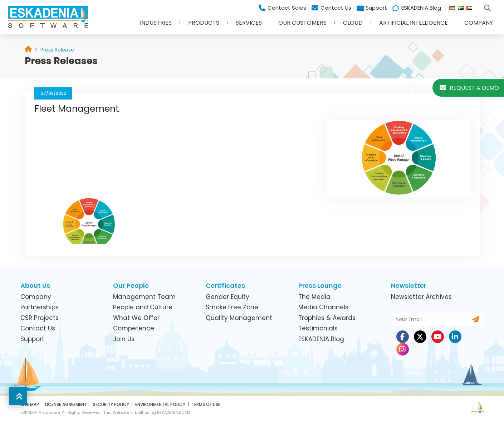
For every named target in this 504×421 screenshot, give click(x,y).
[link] (57, 50)
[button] (18, 396)
